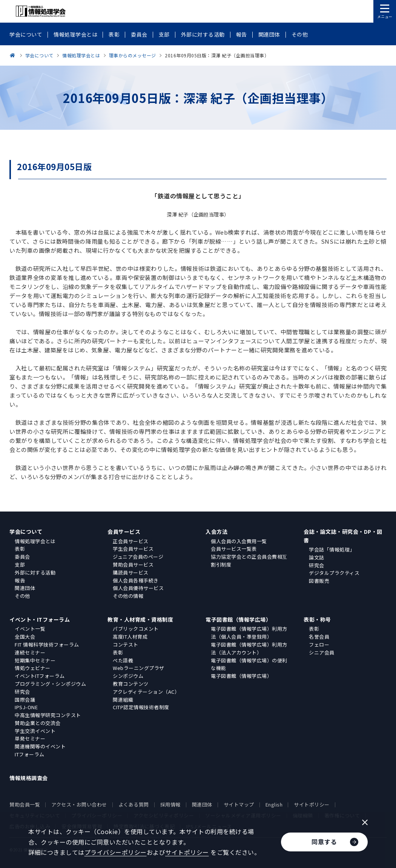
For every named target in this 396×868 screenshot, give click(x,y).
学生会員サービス (133, 549)
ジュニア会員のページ (138, 557)
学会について (26, 532)
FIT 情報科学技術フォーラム (47, 644)
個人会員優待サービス (138, 588)
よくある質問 (134, 804)
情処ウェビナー (33, 668)
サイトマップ (239, 804)
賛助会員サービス (133, 565)
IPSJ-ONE (26, 707)
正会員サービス (131, 541)
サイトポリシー (312, 804)
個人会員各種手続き (136, 580)
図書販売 (319, 581)
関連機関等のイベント (40, 746)
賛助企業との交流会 (38, 723)
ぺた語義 (123, 660)
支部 (20, 565)
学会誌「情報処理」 (332, 549)
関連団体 (25, 588)
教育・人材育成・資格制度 (140, 619)
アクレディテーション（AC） (146, 692)
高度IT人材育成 (130, 637)
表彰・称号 (317, 619)
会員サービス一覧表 (234, 549)
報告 (20, 580)
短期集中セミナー (35, 660)
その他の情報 (128, 596)
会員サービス (124, 532)
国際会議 (25, 700)
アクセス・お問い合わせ (79, 804)
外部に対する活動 (35, 572)
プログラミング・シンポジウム (50, 684)
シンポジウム (128, 676)
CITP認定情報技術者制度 (141, 707)
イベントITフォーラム (40, 676)
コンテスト (126, 644)
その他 (22, 596)
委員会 (22, 557)
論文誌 (317, 557)
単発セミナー (30, 738)
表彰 (20, 549)
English (274, 804)
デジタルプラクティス (334, 573)
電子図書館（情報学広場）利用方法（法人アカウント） (249, 648)
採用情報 (170, 804)
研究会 (317, 565)
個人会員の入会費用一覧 (239, 541)
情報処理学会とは (35, 541)
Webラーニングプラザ (139, 668)
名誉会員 (319, 637)
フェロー (319, 644)
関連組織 (123, 700)
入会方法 (216, 532)
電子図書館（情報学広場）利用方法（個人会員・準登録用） (249, 633)
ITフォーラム (30, 754)
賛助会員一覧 (25, 804)
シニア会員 (322, 652)
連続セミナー (30, 652)
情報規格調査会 (29, 778)
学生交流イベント (35, 731)
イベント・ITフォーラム (40, 619)
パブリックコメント (136, 629)
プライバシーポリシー (116, 852)
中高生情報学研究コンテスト (48, 715)
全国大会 (25, 637)
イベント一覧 (30, 629)
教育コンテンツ (131, 684)
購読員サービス (131, 572)
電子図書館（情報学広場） (238, 619)
